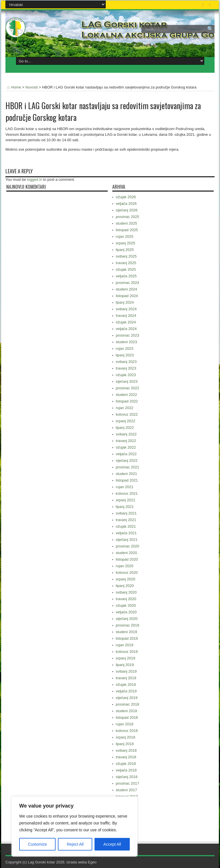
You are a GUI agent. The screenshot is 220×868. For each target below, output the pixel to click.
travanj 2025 (126, 263)
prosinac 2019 (127, 625)
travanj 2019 (126, 678)
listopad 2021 (127, 480)
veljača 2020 (126, 612)
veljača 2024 (126, 329)
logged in (35, 179)
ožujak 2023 (126, 375)
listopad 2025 (127, 230)
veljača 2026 (126, 204)
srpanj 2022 (125, 421)
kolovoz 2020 (127, 573)
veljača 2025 (126, 276)
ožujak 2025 (126, 269)
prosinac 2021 (127, 467)
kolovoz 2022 (127, 414)
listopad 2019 (127, 638)
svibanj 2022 (126, 434)
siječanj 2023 (127, 381)
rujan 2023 (124, 348)
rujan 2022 (124, 408)
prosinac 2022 (127, 388)
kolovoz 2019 (127, 652)
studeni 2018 (126, 711)
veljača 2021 (126, 533)
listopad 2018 (127, 717)
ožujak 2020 (126, 605)
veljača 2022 (126, 454)
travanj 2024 (126, 316)
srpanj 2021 (125, 500)
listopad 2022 (127, 401)
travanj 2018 (126, 757)
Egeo (92, 862)
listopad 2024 (127, 296)
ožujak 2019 (126, 685)
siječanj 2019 (127, 698)
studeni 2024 (126, 289)
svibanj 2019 (126, 671)
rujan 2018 (124, 724)
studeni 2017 (126, 790)
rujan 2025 (124, 236)
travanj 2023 (126, 368)
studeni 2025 (126, 223)
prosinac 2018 (127, 704)
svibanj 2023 (126, 362)
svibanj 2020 (126, 592)
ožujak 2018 (126, 764)
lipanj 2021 (125, 507)
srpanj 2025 (125, 243)
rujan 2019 (124, 645)
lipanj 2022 (125, 428)
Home (13, 87)
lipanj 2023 (125, 355)
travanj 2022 (126, 441)
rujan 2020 (124, 566)
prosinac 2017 (127, 783)
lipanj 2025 (125, 250)
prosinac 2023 (127, 335)
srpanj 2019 (125, 658)
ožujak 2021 (126, 526)
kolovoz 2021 (127, 493)
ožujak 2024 (126, 322)
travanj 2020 (126, 599)
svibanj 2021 (126, 513)
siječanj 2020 (127, 619)
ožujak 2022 (126, 447)
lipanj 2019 (125, 665)
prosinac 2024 (127, 283)
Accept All (112, 844)
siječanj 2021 (127, 540)
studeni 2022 (126, 395)
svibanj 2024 (126, 309)
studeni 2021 (126, 474)
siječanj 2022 (127, 460)
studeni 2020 (126, 553)
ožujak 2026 (126, 197)
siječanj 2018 (127, 777)
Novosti (32, 87)
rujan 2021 (124, 487)
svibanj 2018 (126, 750)
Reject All (75, 844)
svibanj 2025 (126, 256)
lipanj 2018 (125, 744)
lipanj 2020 (125, 586)
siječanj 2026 (127, 210)
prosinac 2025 (127, 217)
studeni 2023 (126, 342)
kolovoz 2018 (127, 731)
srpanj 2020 (125, 579)
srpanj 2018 (125, 737)
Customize (38, 844)
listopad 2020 (127, 559)
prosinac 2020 (127, 546)
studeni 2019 (126, 632)
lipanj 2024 (125, 302)
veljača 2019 (126, 691)
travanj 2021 (126, 520)
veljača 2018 (126, 770)
